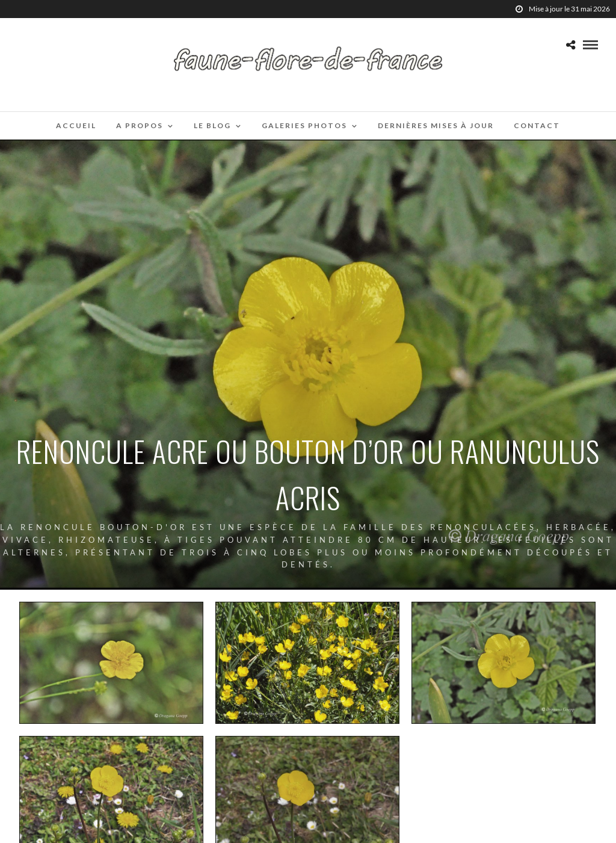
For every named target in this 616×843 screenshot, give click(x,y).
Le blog (212, 125)
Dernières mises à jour (436, 125)
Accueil (76, 125)
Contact (537, 125)
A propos (140, 125)
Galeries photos (304, 125)
